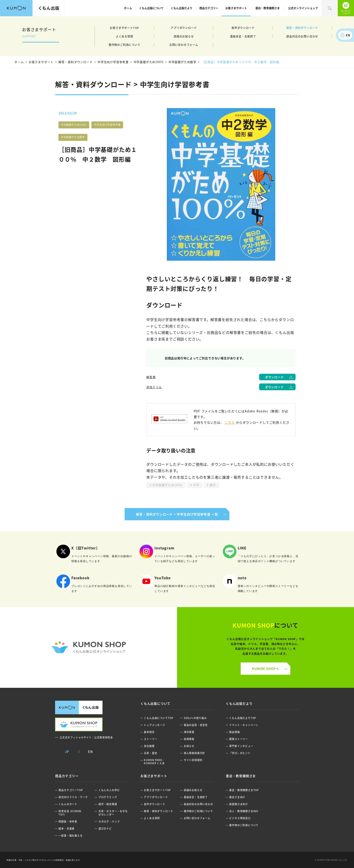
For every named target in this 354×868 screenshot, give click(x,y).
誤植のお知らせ (184, 36)
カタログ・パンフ (109, 822)
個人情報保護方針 (194, 753)
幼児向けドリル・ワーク (73, 797)
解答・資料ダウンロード (302, 28)
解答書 (151, 377)
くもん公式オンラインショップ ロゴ (88, 647)
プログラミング (108, 797)
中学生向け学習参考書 (107, 125)
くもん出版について (151, 8)
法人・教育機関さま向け (244, 811)
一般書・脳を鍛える (70, 836)
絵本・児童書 (66, 829)
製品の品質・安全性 (196, 725)
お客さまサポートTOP (124, 28)
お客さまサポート (236, 8)
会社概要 (149, 746)
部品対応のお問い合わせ (302, 36)
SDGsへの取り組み (195, 718)
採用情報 (189, 739)
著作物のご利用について (125, 45)
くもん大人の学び (109, 790)
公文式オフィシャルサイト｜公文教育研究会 (86, 737)
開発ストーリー (239, 739)
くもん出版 (49, 8)
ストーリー (150, 739)
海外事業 (189, 732)
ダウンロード (274, 377)
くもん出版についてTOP (159, 718)
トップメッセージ (154, 725)
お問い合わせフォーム (184, 45)
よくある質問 (125, 36)
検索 (330, 8)
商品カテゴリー (209, 8)
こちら (230, 422)
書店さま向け (237, 797)
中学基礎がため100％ (167, 485)
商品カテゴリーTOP (71, 790)
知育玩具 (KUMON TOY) (70, 813)
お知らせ (189, 746)
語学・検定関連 (108, 804)
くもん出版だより (182, 8)
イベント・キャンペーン (244, 725)
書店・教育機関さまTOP (244, 790)
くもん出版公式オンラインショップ (346, 8)
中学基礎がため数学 (73, 137)
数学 (212, 485)
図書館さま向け (239, 804)
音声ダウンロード (243, 28)
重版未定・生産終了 (243, 36)
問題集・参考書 (68, 822)
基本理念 (149, 732)
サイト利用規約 (193, 760)
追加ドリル (154, 387)
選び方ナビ (105, 829)
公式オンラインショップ (303, 8)
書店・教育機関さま (268, 8)
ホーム (128, 8)
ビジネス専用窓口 (240, 818)
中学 (196, 485)
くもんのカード (68, 804)
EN (348, 35)
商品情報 (234, 732)
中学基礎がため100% (74, 125)
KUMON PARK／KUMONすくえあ (154, 762)
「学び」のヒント (240, 753)
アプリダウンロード (184, 28)
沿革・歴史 (150, 753)
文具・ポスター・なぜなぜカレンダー (113, 813)
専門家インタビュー (241, 746)
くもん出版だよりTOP (243, 718)
